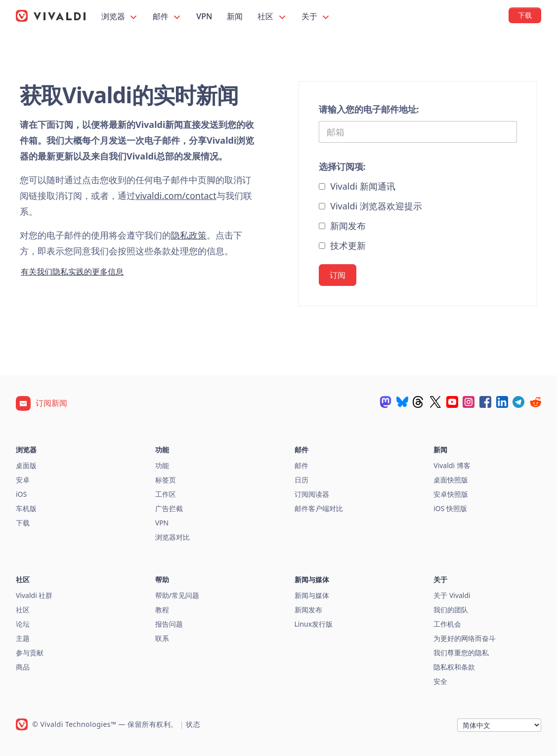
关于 (316, 17)
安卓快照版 (451, 494)
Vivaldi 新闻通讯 (357, 186)
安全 (440, 681)
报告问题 (169, 624)
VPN (204, 16)
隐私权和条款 (454, 667)
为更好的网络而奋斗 (465, 638)
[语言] (499, 725)
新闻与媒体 (312, 595)
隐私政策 (189, 235)
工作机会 (447, 624)
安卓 (23, 480)
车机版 (26, 508)
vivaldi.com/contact (176, 196)
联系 (162, 638)
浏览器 (120, 17)
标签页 (166, 480)
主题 (23, 638)
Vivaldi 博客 (452, 465)
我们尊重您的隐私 (461, 653)
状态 (193, 724)
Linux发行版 (314, 624)
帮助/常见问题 (177, 595)
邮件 (167, 17)
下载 (23, 523)
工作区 (166, 494)
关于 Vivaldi (452, 595)
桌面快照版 (451, 480)
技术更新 (343, 245)
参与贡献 (30, 653)
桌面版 (26, 465)
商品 (23, 667)
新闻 (235, 16)
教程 (162, 610)
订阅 (338, 275)
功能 (162, 465)
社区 (272, 17)
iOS (21, 494)
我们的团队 (451, 610)
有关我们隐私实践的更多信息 (72, 272)
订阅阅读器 (312, 494)
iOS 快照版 (450, 508)
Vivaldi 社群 (34, 595)
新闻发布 (343, 226)
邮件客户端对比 (319, 508)
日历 (301, 480)
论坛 (23, 624)
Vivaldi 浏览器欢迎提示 (370, 206)
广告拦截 (169, 508)
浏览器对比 (172, 537)
